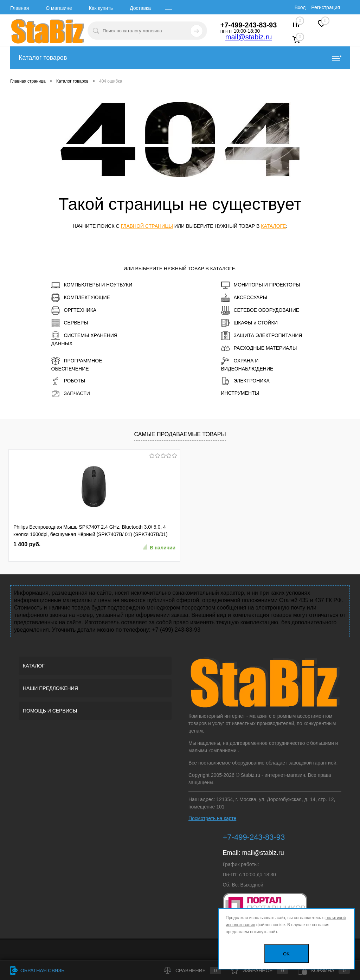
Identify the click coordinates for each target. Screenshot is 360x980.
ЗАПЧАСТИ (71, 394)
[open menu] (169, 8)
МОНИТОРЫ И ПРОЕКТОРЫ (261, 285)
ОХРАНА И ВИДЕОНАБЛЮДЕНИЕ (247, 364)
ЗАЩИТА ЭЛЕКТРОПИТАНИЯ (262, 336)
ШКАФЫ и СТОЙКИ (249, 323)
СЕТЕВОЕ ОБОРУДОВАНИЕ (260, 310)
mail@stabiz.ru (249, 37)
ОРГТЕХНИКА (74, 310)
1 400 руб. (27, 544)
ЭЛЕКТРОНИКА (245, 381)
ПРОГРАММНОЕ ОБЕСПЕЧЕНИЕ (77, 364)
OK (286, 954)
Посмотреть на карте (212, 818)
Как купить (101, 8)
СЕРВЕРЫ (70, 323)
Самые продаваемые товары (180, 434)
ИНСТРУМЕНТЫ (240, 393)
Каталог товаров (180, 58)
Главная (20, 8)
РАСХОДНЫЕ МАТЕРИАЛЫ (259, 348)
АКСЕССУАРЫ (244, 298)
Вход (300, 7)
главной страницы (147, 226)
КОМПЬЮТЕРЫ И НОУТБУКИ (92, 285)
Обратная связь (37, 971)
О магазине (59, 8)
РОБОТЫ (68, 381)
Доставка (140, 8)
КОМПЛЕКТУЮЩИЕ (81, 298)
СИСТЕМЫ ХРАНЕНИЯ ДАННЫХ (84, 339)
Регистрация (326, 7)
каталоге (273, 226)
